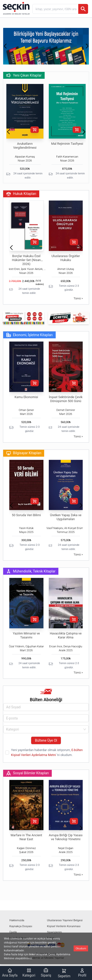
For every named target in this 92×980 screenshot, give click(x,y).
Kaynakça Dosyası (21, 926)
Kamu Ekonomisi (26, 397)
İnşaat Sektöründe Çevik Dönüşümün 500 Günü (66, 399)
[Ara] (83, 9)
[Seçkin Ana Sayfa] (16, 8)
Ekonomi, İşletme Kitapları (29, 335)
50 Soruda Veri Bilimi (26, 515)
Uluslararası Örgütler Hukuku (66, 258)
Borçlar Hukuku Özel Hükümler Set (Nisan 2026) (26, 260)
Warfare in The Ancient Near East (26, 837)
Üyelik (13, 932)
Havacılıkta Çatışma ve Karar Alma (66, 635)
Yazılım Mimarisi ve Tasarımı (26, 635)
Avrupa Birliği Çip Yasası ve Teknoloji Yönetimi (66, 837)
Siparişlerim (55, 932)
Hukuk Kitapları (21, 194)
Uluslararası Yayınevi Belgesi (65, 920)
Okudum (81, 948)
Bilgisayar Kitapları (24, 453)
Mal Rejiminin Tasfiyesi (67, 144)
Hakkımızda (17, 920)
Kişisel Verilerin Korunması (64, 926)
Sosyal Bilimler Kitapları (27, 773)
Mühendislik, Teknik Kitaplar (31, 571)
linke (32, 954)
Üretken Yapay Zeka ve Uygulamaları (66, 517)
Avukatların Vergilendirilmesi (25, 146)
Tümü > (78, 298)
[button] (5, 46)
